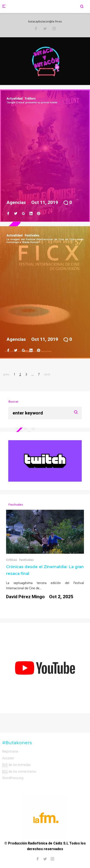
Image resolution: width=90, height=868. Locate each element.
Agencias (16, 202)
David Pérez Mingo (25, 597)
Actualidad (15, 98)
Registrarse (10, 751)
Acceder (8, 758)
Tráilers (30, 98)
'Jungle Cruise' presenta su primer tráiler (32, 102)
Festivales (32, 235)
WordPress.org (13, 778)
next (47, 374)
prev (6, 374)
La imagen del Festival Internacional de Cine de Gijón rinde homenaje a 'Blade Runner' (45, 241)
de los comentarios (19, 771)
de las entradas (16, 765)
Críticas (12, 560)
